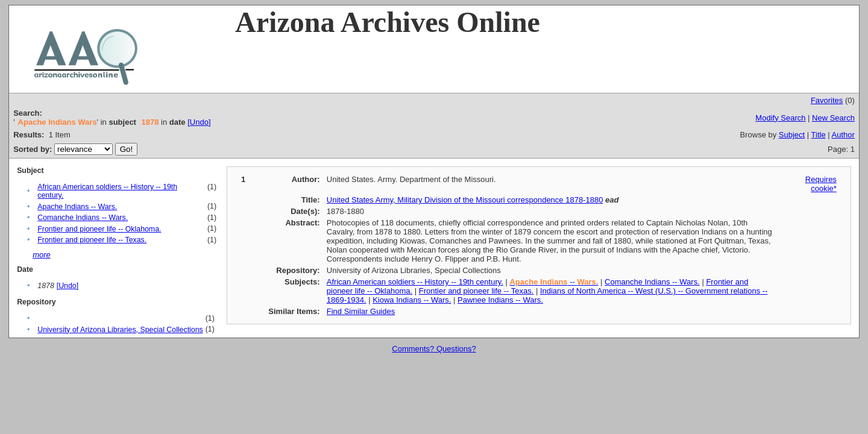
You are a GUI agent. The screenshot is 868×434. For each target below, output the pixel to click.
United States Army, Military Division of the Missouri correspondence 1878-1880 (465, 200)
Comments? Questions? (434, 349)
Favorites (827, 100)
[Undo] (199, 122)
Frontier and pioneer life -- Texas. (92, 240)
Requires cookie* (821, 184)
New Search (833, 118)
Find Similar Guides (361, 311)
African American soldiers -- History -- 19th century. (415, 282)
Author (843, 135)
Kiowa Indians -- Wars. (412, 300)
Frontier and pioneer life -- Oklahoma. (99, 229)
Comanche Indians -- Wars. (83, 218)
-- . (554, 282)
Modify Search (780, 118)
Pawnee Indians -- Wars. (500, 300)
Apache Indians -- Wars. (77, 207)
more (42, 255)
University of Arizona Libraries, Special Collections (120, 330)
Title (819, 135)
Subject (792, 135)
